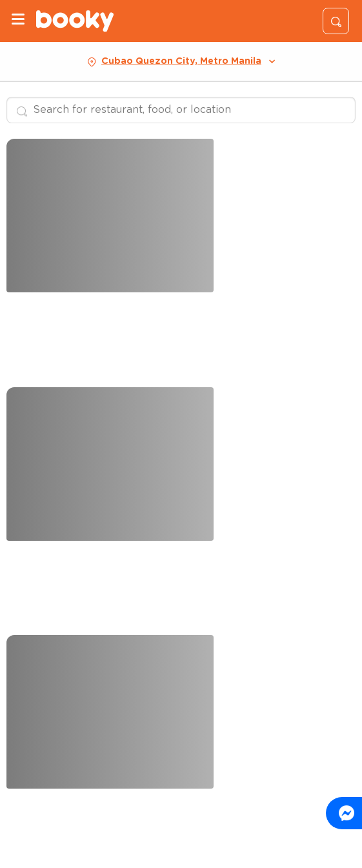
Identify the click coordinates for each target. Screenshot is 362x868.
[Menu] (18, 21)
